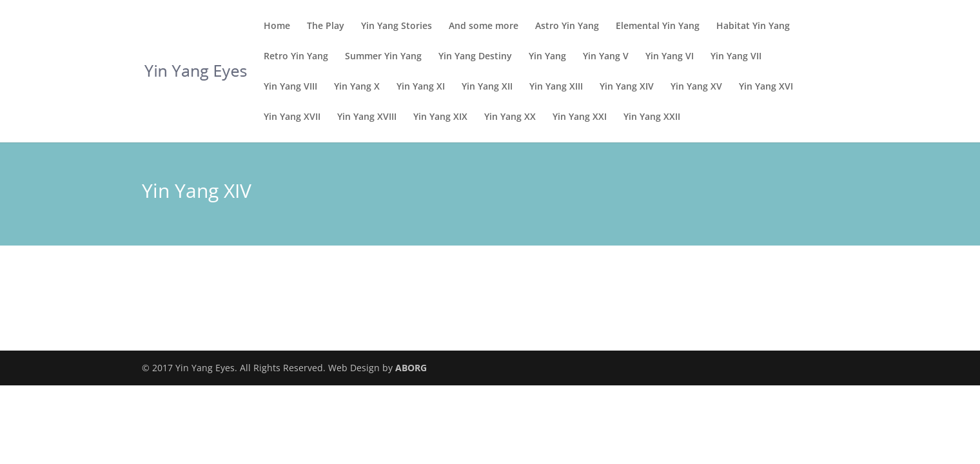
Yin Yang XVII (292, 117)
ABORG (411, 368)
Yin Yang (547, 57)
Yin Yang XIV (627, 87)
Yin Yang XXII (652, 117)
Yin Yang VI (670, 57)
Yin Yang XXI (580, 117)
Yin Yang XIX (440, 117)
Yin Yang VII (736, 57)
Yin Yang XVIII (367, 117)
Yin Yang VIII (290, 87)
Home (277, 26)
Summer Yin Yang (383, 57)
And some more (484, 26)
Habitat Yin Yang (753, 26)
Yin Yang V (606, 57)
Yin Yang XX (510, 117)
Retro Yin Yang (296, 57)
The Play (326, 26)
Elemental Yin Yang (658, 26)
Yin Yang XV (696, 87)
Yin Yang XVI (766, 87)
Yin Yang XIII (556, 87)
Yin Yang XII (487, 87)
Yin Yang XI (421, 87)
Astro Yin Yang (567, 26)
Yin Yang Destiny (475, 57)
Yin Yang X (357, 87)
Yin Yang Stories (397, 26)
